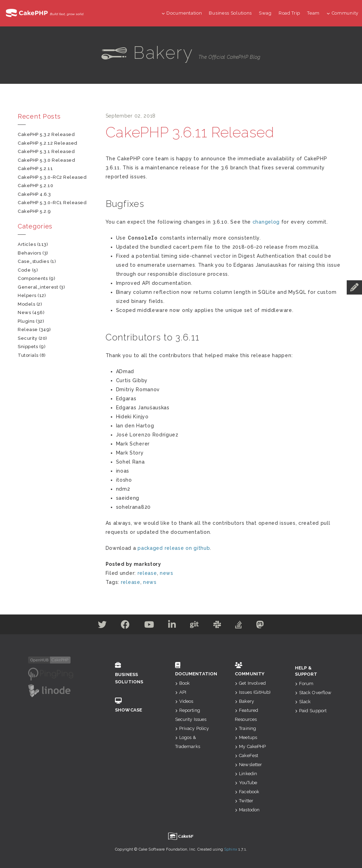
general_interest (38, 287)
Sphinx (231, 849)
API (181, 692)
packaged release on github (174, 548)
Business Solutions (230, 13)
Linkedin (246, 774)
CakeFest (246, 756)
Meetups (246, 737)
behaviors (30, 253)
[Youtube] (149, 626)
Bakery (244, 701)
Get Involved (250, 683)
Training (245, 728)
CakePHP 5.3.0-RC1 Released (52, 203)
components (33, 278)
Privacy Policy (192, 728)
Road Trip (289, 13)
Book (183, 683)
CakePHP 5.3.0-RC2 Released (52, 177)
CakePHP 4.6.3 (34, 194)
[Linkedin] (172, 626)
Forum (304, 684)
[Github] (195, 626)
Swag (265, 13)
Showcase (135, 705)
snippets (28, 347)
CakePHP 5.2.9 (34, 211)
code (24, 270)
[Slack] (217, 626)
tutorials (28, 355)
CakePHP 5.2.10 (35, 186)
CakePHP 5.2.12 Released (48, 143)
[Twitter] (102, 626)
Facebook (247, 792)
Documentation (182, 13)
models (26, 304)
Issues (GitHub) (253, 692)
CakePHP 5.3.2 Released (46, 134)
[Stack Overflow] (239, 626)
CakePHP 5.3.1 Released (46, 151)
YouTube (246, 783)
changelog (266, 222)
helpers (27, 295)
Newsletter (249, 765)
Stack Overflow (313, 693)
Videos (184, 701)
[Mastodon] (260, 626)
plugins (26, 321)
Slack (303, 702)
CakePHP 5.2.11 (35, 168)
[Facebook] (125, 626)
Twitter (244, 801)
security (27, 338)
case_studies (33, 261)
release (147, 573)
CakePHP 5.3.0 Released (46, 160)
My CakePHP (250, 746)
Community (343, 13)
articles (27, 244)
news (167, 573)
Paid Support (311, 711)
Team (313, 13)
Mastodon (247, 810)
